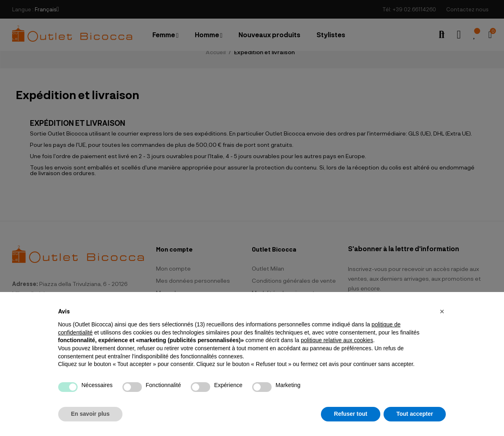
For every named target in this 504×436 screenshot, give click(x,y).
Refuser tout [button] (350, 414)
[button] (442, 311)
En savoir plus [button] (91, 414)
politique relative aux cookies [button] (337, 340)
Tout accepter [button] (415, 414)
